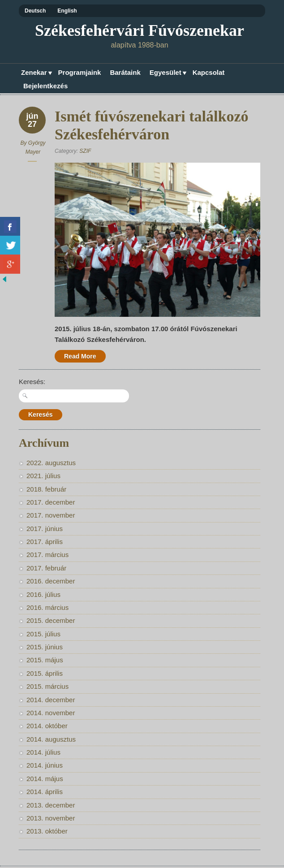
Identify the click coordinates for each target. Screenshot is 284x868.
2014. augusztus (51, 739)
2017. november (51, 515)
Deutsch (35, 11)
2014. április (45, 792)
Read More (80, 356)
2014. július (43, 752)
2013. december (51, 805)
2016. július (43, 594)
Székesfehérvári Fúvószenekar (140, 30)
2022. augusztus (51, 463)
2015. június (45, 647)
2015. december (51, 620)
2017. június (45, 529)
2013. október (47, 831)
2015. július (43, 634)
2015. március (47, 686)
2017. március (47, 555)
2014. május (45, 779)
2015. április (45, 673)
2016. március (47, 607)
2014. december (51, 700)
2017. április (45, 542)
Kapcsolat (209, 72)
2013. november (51, 818)
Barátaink (125, 72)
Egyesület (167, 73)
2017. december (51, 502)
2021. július (43, 476)
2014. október (47, 726)
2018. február (46, 489)
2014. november (51, 713)
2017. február (46, 568)
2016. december (51, 581)
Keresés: (32, 382)
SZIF (85, 151)
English (67, 11)
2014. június (45, 765)
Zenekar (35, 73)
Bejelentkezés (45, 86)
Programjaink (80, 72)
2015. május (45, 660)
